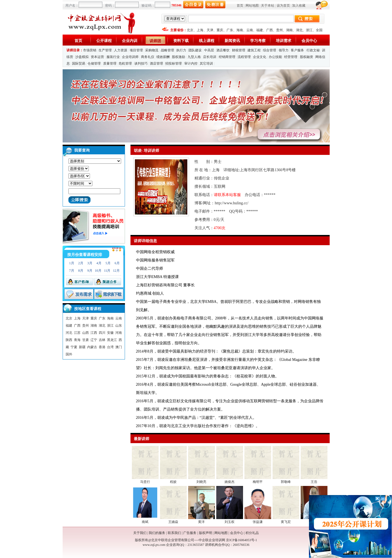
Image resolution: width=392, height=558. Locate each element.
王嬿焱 (173, 522)
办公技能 (275, 57)
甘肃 (86, 340)
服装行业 (113, 57)
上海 (200, 30)
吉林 (102, 340)
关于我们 (140, 533)
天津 (210, 30)
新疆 (82, 347)
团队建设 (195, 50)
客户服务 (297, 50)
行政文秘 (313, 50)
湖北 (299, 30)
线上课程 (207, 41)
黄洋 (201, 522)
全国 (319, 30)
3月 (90, 263)
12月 (116, 271)
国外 (69, 354)
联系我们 (174, 533)
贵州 (279, 30)
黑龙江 (112, 340)
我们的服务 (157, 533)
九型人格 (194, 57)
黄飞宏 (286, 522)
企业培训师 (130, 57)
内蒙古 (92, 347)
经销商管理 (227, 57)
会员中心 (309, 41)
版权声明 (206, 533)
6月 (117, 263)
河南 (119, 333)
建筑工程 (254, 50)
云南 (250, 30)
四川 (102, 333)
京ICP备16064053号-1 (242, 540)
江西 (94, 333)
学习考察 (258, 41)
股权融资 (306, 57)
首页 (240, 6)
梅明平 (258, 482)
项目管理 (136, 50)
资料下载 (181, 41)
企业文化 (260, 57)
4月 (99, 263)
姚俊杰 (230, 482)
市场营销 (90, 50)
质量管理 (110, 64)
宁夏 (74, 347)
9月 (90, 271)
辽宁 (94, 340)
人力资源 (121, 50)
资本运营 (97, 57)
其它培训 (206, 64)
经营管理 (291, 57)
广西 (270, 30)
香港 (102, 347)
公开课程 (104, 41)
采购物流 (152, 50)
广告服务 (190, 533)
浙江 (309, 30)
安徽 (110, 333)
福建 (260, 30)
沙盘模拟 (82, 57)
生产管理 (105, 50)
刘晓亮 (201, 482)
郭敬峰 (286, 482)
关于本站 (268, 6)
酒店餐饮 (223, 50)
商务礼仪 (148, 57)
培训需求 (284, 41)
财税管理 (239, 50)
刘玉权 (230, 522)
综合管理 (270, 50)
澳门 (119, 347)
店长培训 (210, 57)
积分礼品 (252, 533)
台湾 (110, 347)
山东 (119, 326)
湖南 (289, 30)
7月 (72, 271)
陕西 (69, 340)
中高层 (209, 50)
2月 (81, 263)
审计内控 (191, 64)
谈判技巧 (141, 64)
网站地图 (252, 6)
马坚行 (145, 482)
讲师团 (155, 41)
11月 (107, 271)
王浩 (314, 482)
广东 (230, 30)
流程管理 (244, 57)
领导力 (284, 50)
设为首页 (283, 6)
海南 (240, 30)
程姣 (173, 482)
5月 (108, 263)
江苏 (77, 333)
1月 (72, 263)
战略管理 (167, 50)
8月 (81, 271)
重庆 (220, 30)
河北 (69, 333)
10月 (98, 271)
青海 (77, 340)
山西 (86, 333)
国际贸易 (79, 64)
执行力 (181, 50)
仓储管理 (94, 64)
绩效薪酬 (163, 57)
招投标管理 (174, 64)
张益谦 (258, 522)
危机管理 (125, 64)
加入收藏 (299, 6)
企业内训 (130, 41)
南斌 (145, 522)
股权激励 (178, 57)
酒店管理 (156, 64)
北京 (190, 30)
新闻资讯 (232, 41)
